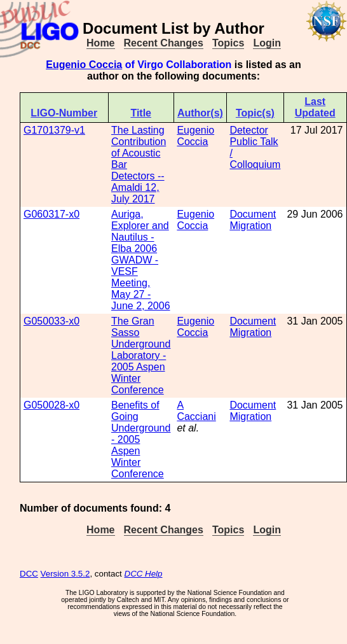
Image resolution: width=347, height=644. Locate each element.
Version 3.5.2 (65, 574)
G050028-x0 (51, 405)
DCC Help (144, 574)
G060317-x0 (51, 214)
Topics (228, 43)
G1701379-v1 (54, 130)
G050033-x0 (51, 321)
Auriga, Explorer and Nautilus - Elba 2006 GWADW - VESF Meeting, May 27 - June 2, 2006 (141, 260)
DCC (29, 574)
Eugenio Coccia (84, 65)
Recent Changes (164, 43)
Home (100, 43)
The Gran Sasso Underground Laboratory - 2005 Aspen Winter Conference (141, 355)
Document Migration (253, 220)
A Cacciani (196, 411)
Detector (248, 130)
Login (267, 43)
